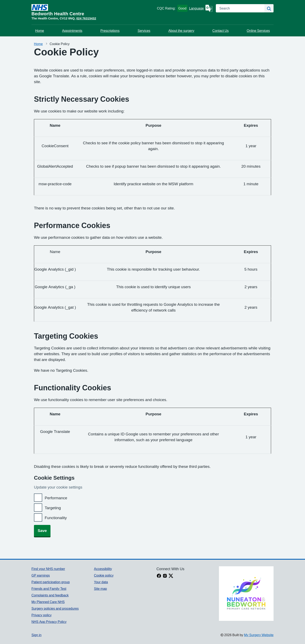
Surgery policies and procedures (55, 608)
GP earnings (41, 575)
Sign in (36, 635)
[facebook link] (159, 576)
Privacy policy (41, 615)
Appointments (72, 31)
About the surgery (181, 31)
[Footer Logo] (246, 594)
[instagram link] (165, 576)
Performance (56, 498)
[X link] (171, 576)
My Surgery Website (259, 635)
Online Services (258, 31)
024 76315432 (86, 18)
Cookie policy (104, 575)
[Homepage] (93, 10)
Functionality (56, 518)
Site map (100, 589)
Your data (101, 582)
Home (40, 31)
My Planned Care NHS (48, 602)
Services (144, 31)
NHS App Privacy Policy (49, 622)
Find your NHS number (48, 569)
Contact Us (220, 31)
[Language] (201, 8)
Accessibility (103, 569)
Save (42, 531)
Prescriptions (110, 31)
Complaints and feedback (50, 595)
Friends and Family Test (49, 589)
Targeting (53, 508)
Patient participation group (51, 582)
